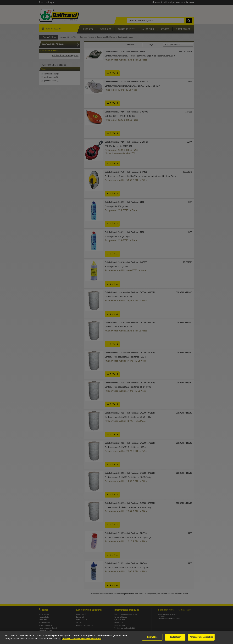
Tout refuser (175, 639)
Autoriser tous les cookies (201, 639)
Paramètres (152, 639)
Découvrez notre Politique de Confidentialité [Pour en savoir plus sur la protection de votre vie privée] (81, 641)
